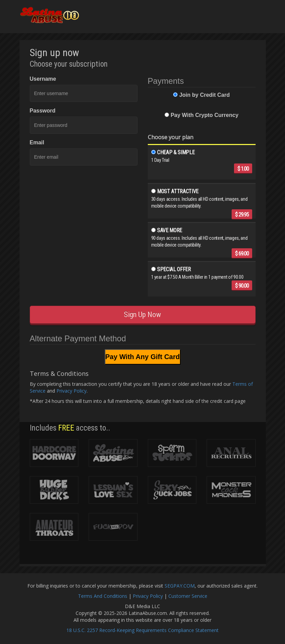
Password (43, 111)
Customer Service (188, 596)
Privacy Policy (72, 391)
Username (43, 79)
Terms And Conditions (103, 596)
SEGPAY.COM (180, 586)
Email (37, 142)
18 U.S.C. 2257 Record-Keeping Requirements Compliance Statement (142, 630)
